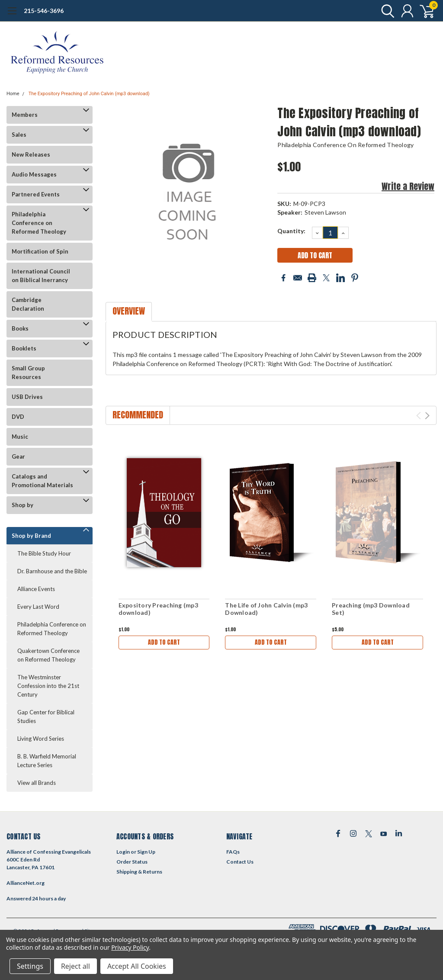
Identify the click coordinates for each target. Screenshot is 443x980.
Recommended (138, 415)
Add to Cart (164, 642)
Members (25, 115)
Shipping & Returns (139, 872)
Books (20, 328)
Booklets (24, 348)
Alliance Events (36, 589)
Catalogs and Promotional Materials (42, 481)
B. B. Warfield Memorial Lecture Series (47, 761)
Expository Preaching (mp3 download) (158, 609)
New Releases (31, 154)
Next (427, 416)
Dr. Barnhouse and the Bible (52, 571)
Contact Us (240, 862)
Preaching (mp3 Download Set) (371, 609)
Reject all (75, 966)
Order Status (132, 862)
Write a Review (408, 186)
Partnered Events (36, 194)
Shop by (22, 505)
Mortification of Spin (40, 251)
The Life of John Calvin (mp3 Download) (266, 609)
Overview (129, 311)
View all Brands (37, 783)
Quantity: (291, 231)
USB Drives (27, 397)
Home (13, 94)
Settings (30, 966)
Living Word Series (41, 739)
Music (20, 437)
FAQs (233, 852)
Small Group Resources (28, 373)
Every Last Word (38, 607)
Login (123, 852)
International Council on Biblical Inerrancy (41, 276)
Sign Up (146, 852)
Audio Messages (34, 174)
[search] (386, 11)
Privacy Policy (130, 947)
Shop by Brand (31, 536)
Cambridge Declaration (28, 304)
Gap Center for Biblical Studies (46, 717)
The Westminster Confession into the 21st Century (48, 686)
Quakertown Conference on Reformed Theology (48, 655)
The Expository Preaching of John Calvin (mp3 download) (89, 94)
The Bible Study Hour (44, 553)
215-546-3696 (44, 11)
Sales (19, 135)
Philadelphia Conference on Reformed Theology (39, 223)
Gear (18, 456)
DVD (18, 417)
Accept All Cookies (137, 966)
